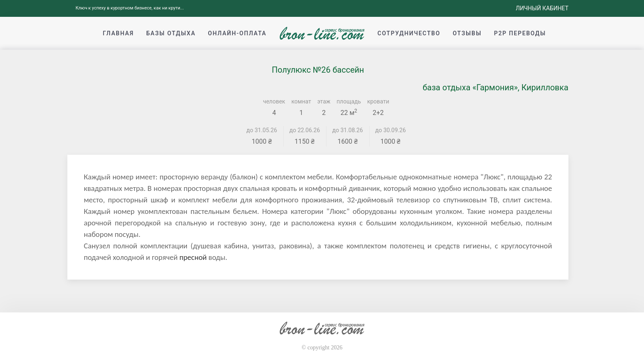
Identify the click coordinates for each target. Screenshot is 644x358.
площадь (349, 101)
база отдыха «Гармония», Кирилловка (496, 87)
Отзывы (467, 33)
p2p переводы (520, 33)
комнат (301, 101)
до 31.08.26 (348, 130)
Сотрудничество (409, 33)
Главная (118, 33)
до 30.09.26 (391, 130)
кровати (378, 101)
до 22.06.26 (305, 130)
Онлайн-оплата (237, 33)
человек (274, 101)
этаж (324, 101)
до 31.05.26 (262, 130)
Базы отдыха (171, 33)
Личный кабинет (542, 8)
